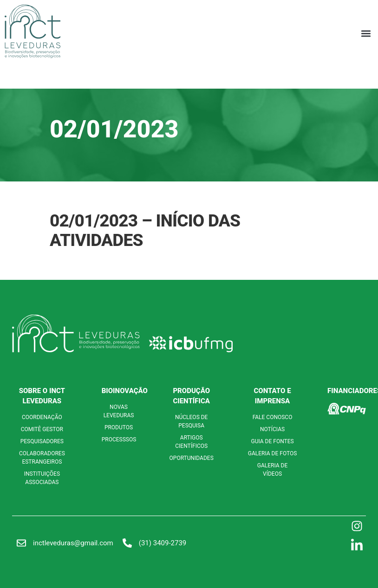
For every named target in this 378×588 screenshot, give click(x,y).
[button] (366, 33)
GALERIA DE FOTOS (273, 453)
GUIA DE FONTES (272, 441)
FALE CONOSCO (273, 417)
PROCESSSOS (119, 439)
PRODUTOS (119, 427)
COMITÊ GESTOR (42, 429)
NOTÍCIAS (272, 429)
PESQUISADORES (42, 441)
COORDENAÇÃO (42, 417)
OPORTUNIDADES (192, 458)
